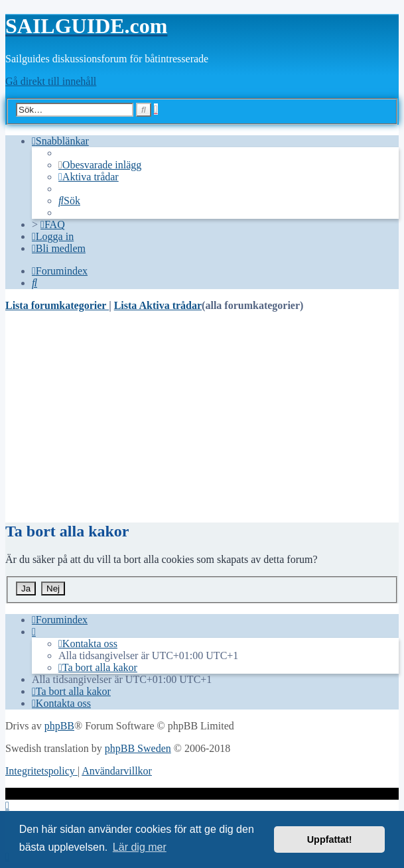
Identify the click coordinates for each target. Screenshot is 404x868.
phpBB (59, 726)
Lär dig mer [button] (140, 847)
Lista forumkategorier (57, 305)
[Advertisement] (202, 416)
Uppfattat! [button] (330, 839)
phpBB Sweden (138, 748)
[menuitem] (100, 165)
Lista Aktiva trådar (158, 305)
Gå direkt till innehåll (51, 81)
